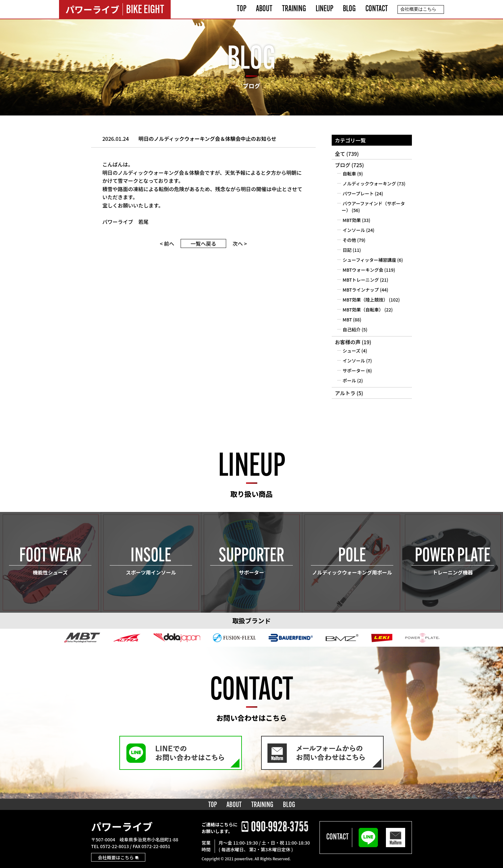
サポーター (354, 370)
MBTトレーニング (361, 280)
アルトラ (345, 393)
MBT (347, 319)
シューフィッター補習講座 (369, 260)
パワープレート (358, 193)
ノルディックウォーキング (369, 183)
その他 (349, 240)
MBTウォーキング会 (363, 270)
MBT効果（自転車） (363, 310)
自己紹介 (352, 329)
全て (340, 154)
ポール (349, 380)
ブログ (343, 165)
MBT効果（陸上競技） (365, 300)
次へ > (240, 243)
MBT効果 (352, 220)
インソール (354, 230)
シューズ (351, 351)
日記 (347, 250)
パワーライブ (122, 826)
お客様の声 (348, 342)
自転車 (349, 174)
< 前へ (167, 243)
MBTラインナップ (361, 290)
